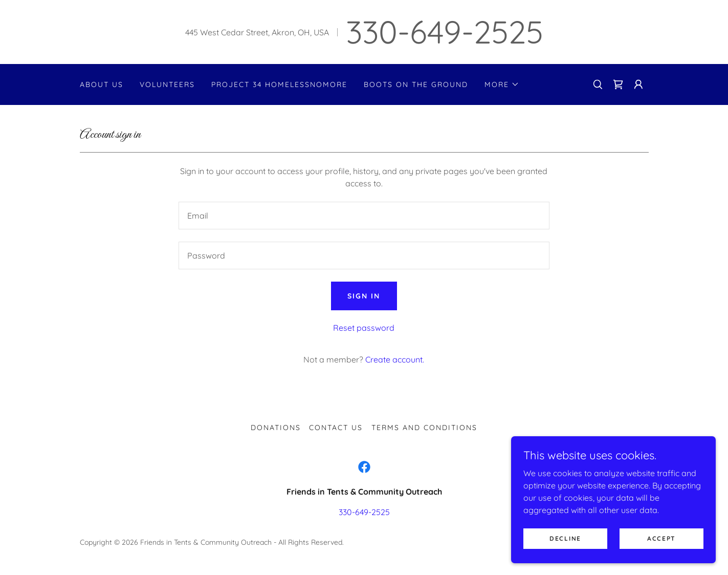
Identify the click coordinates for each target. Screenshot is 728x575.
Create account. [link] (395, 359)
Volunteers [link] (167, 84)
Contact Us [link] (336, 428)
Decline (565, 552)
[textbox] (364, 216)
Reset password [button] (364, 328)
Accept (661, 552)
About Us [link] (102, 84)
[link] (618, 84)
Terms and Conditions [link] (424, 428)
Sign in (364, 296)
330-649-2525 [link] (445, 32)
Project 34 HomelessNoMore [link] (279, 84)
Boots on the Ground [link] (416, 84)
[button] (502, 84)
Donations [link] (276, 428)
